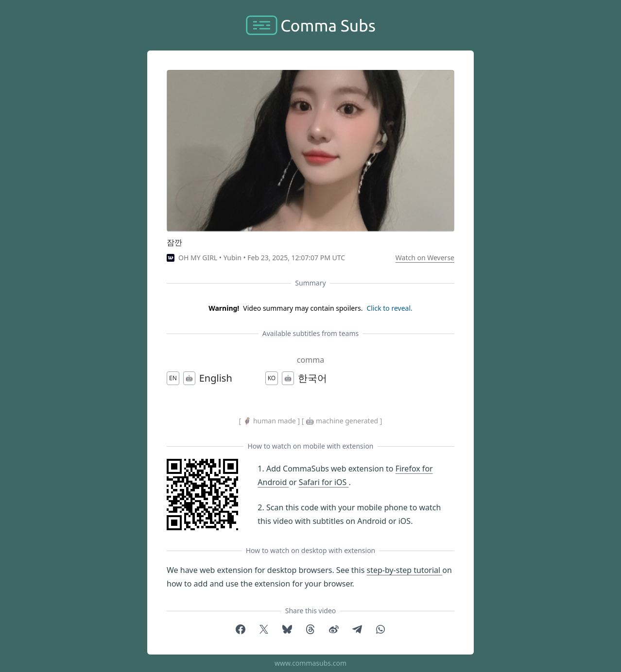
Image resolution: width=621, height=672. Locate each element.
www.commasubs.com (310, 663)
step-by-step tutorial (404, 570)
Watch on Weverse (425, 258)
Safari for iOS (324, 482)
